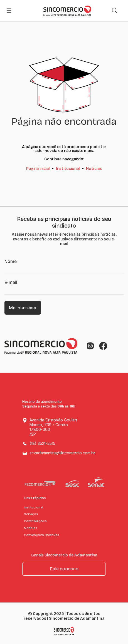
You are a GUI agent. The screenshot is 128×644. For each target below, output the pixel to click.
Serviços (31, 514)
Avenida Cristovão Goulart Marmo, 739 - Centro (59, 427)
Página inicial (38, 169)
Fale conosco (64, 569)
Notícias (94, 169)
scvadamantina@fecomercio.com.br (62, 453)
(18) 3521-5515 (42, 443)
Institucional (68, 169)
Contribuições (35, 521)
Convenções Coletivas (41, 535)
